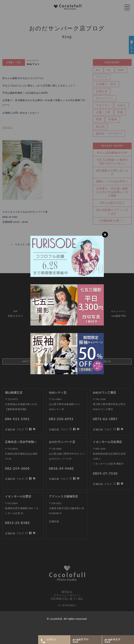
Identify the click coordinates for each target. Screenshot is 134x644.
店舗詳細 (10, 533)
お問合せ (52, 639)
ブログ (20, 533)
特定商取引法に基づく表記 (67, 599)
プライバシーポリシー (67, 595)
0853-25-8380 (17, 523)
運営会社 (67, 592)
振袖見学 (116, 639)
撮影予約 (84, 639)
